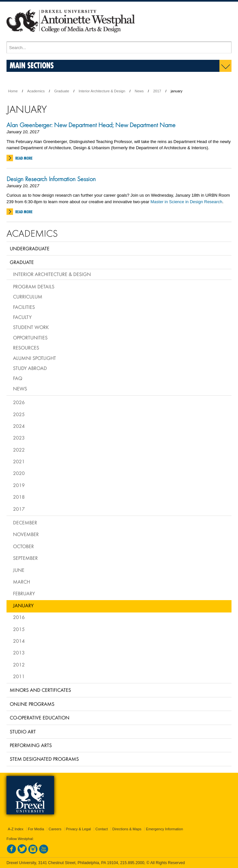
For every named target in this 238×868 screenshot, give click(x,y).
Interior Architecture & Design (102, 91)
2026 (19, 402)
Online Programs (32, 704)
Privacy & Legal (78, 829)
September (25, 558)
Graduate (62, 91)
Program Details (34, 286)
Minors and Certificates (40, 690)
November (26, 534)
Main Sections (32, 65)
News (139, 91)
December (25, 522)
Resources (26, 348)
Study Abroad (30, 368)
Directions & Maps (127, 829)
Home (13, 91)
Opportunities (30, 337)
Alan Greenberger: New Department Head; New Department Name (91, 125)
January (23, 605)
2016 (19, 617)
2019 (19, 485)
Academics (36, 91)
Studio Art (23, 731)
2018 (19, 497)
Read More (24, 158)
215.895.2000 (132, 863)
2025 (19, 414)
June (19, 570)
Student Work (31, 327)
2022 (19, 450)
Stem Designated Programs (44, 759)
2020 (19, 473)
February (24, 593)
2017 (157, 91)
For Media (36, 829)
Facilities (24, 307)
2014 (19, 641)
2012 (19, 664)
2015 (19, 629)
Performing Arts (31, 745)
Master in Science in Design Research (186, 202)
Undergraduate (30, 248)
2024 (19, 426)
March (21, 582)
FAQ (18, 378)
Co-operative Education (40, 717)
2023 (19, 438)
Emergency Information (164, 829)
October (23, 546)
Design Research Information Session (51, 179)
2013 (19, 652)
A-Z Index (16, 829)
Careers (55, 829)
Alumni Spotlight (35, 358)
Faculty (22, 317)
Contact (102, 829)
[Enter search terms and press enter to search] (119, 47)
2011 (19, 676)
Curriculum (28, 296)
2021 (19, 461)
